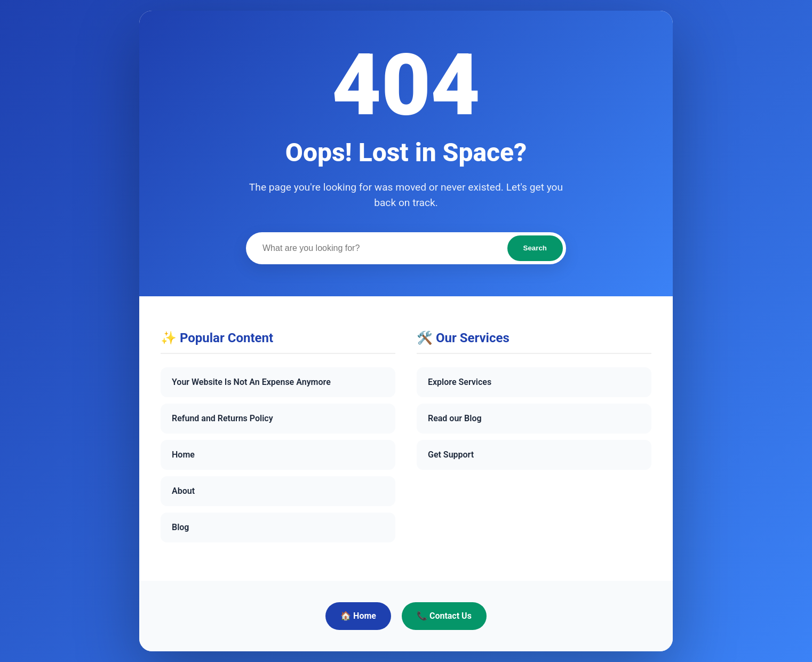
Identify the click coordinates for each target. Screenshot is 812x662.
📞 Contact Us (444, 616)
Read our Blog (455, 418)
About (183, 491)
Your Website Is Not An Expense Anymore (251, 382)
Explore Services (460, 382)
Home (183, 455)
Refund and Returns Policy (222, 418)
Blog (180, 527)
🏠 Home (358, 616)
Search (535, 248)
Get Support (451, 455)
